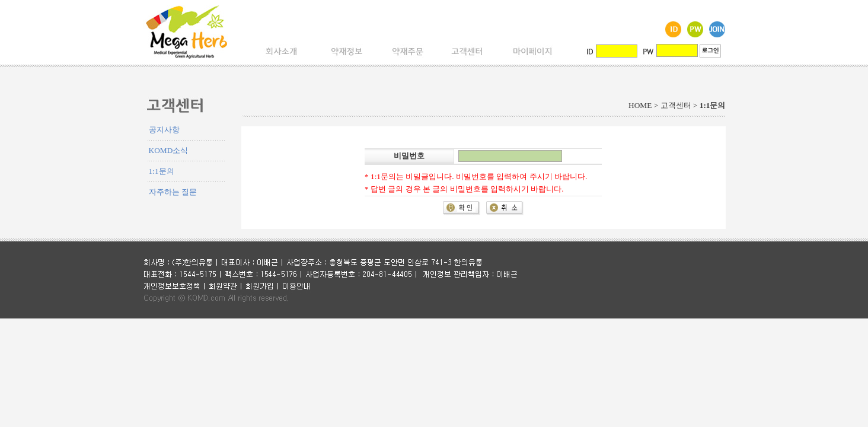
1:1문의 (162, 171)
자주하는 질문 (173, 192)
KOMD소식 (169, 150)
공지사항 (164, 130)
